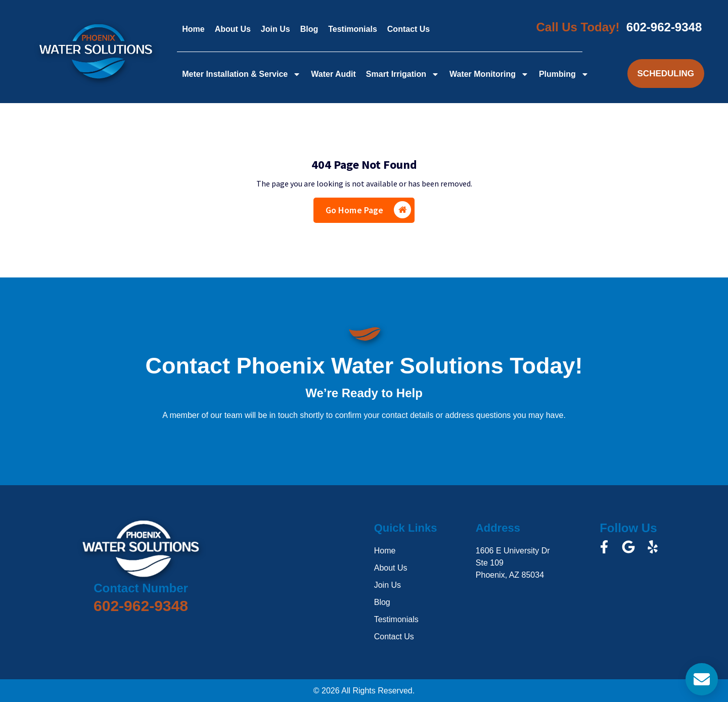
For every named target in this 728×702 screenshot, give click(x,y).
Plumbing (564, 74)
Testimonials (353, 29)
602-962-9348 (664, 27)
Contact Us (408, 29)
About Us (233, 29)
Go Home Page (369, 210)
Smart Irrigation (403, 74)
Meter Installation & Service (241, 74)
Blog (309, 29)
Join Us (276, 29)
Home (193, 29)
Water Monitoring (489, 74)
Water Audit (333, 74)
